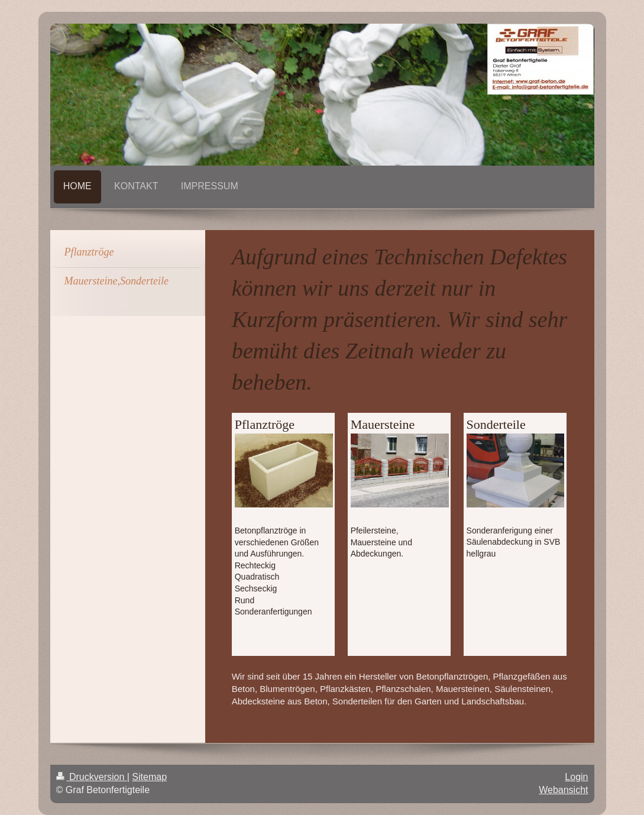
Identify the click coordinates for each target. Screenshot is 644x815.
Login (576, 777)
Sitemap (149, 777)
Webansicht (563, 790)
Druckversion (92, 777)
